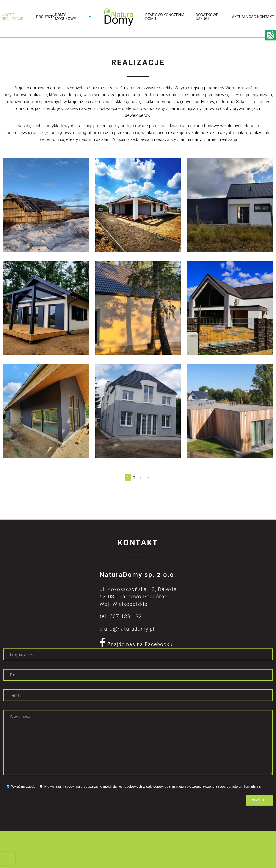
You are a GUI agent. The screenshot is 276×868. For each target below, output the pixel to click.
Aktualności (245, 17)
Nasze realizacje (13, 17)
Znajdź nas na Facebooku (136, 644)
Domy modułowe (65, 17)
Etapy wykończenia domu (165, 17)
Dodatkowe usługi (207, 17)
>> (147, 477)
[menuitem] (19, 18)
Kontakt (266, 17)
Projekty (46, 17)
